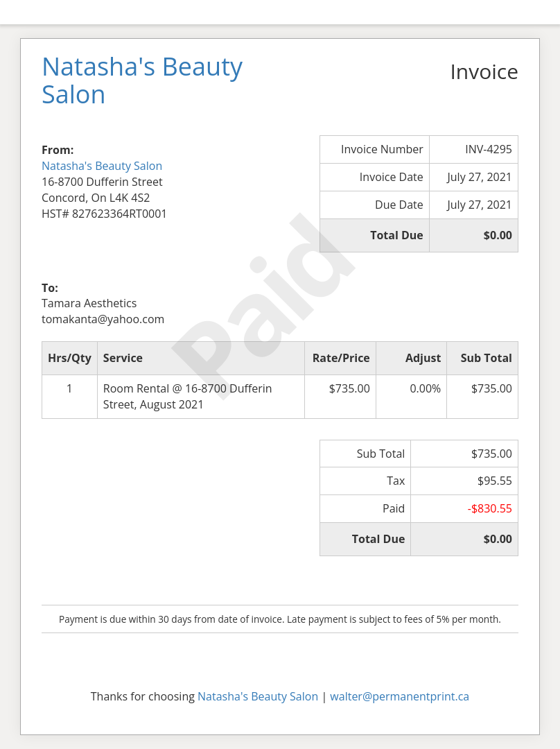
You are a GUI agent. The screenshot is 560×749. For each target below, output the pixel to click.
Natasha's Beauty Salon (102, 166)
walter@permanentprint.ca (400, 696)
